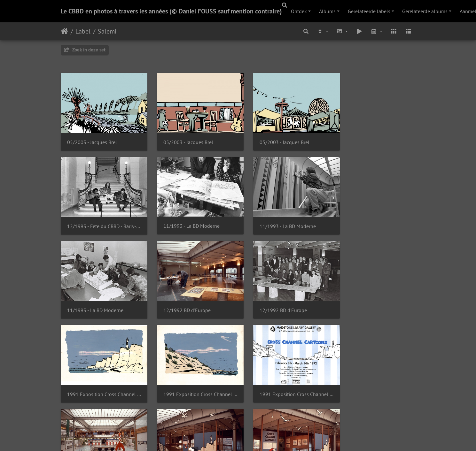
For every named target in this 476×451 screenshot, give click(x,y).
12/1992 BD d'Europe (364, 219)
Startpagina (64, 31)
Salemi (107, 31)
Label (83, 31)
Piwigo (265, 438)
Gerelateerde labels (369, 11)
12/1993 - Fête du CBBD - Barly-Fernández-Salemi (375, 138)
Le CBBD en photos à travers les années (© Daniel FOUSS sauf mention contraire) (171, 11)
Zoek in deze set (85, 50)
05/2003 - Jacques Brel (92, 138)
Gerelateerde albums (425, 11)
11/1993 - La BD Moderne (95, 219)
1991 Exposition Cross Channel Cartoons (193, 299)
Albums (327, 11)
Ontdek (299, 11)
